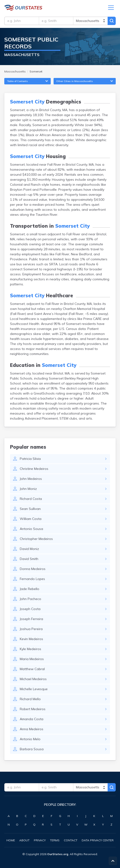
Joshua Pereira (31, 629)
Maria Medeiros (32, 659)
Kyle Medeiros (30, 649)
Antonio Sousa (31, 529)
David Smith (29, 559)
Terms (55, 840)
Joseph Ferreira (31, 619)
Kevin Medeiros (31, 639)
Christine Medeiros (34, 469)
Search (112, 21)
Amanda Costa (32, 719)
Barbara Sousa (32, 749)
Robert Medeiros (33, 709)
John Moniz (28, 489)
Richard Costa (31, 499)
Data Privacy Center (98, 840)
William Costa (31, 519)
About (24, 840)
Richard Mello (30, 699)
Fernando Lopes (32, 579)
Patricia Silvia (30, 459)
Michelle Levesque (34, 689)
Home (11, 840)
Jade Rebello (30, 589)
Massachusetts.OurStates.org (23, 8)
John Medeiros (31, 479)
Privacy (40, 840)
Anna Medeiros (32, 729)
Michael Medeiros (33, 679)
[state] (90, 21)
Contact (71, 840)
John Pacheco (30, 599)
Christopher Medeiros (36, 539)
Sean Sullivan (30, 509)
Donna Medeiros (33, 569)
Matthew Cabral (32, 669)
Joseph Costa (30, 609)
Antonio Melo (30, 739)
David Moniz (29, 549)
